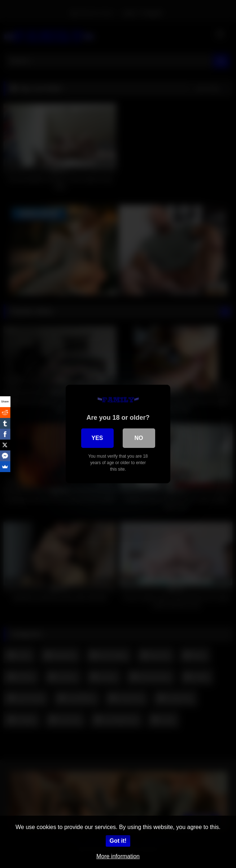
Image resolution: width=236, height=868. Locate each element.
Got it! (118, 841)
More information (118, 856)
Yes (97, 438)
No (139, 438)
